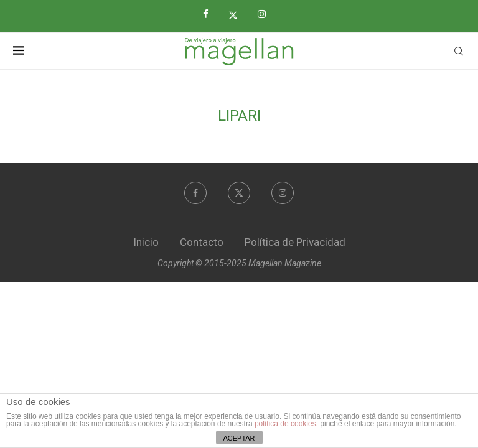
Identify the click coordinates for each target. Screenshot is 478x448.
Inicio (146, 242)
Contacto (202, 242)
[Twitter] (238, 15)
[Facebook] (210, 14)
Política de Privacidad (295, 242)
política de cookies (285, 424)
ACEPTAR (239, 438)
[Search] (459, 51)
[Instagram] (266, 14)
